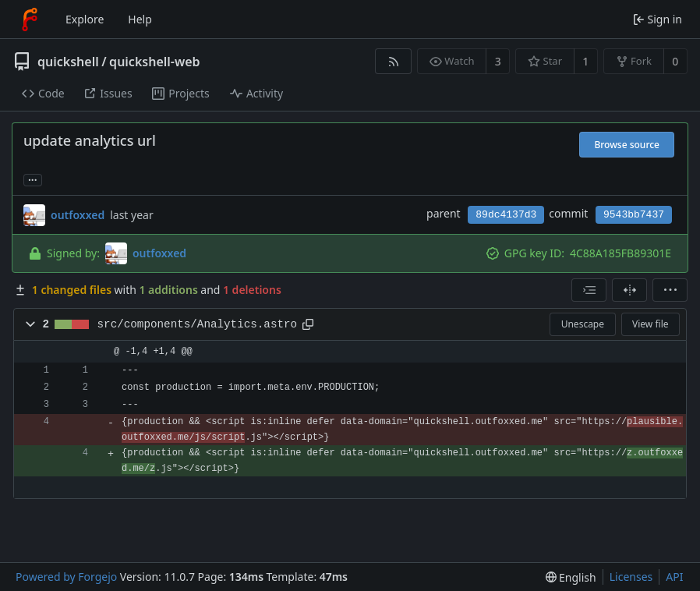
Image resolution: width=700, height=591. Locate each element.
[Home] (30, 19)
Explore (85, 19)
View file (650, 324)
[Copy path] (308, 324)
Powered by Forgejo (66, 577)
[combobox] (589, 290)
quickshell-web (154, 62)
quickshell (68, 62)
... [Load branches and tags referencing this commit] (33, 179)
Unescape (583, 324)
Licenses (631, 577)
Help (140, 19)
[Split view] (629, 290)
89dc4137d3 (506, 215)
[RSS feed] (393, 61)
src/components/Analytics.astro (198, 324)
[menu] (670, 290)
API (674, 577)
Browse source (627, 145)
